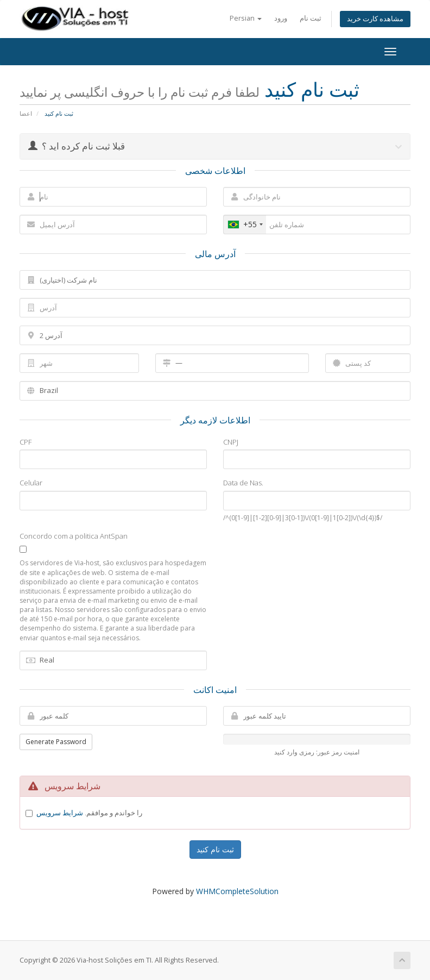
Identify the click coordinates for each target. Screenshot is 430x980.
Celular (31, 483)
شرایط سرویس (60, 813)
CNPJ (231, 442)
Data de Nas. (243, 483)
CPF (26, 442)
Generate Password (56, 742)
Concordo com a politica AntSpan (74, 536)
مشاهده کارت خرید (375, 19)
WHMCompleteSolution (237, 891)
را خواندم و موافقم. (89, 813)
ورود (281, 18)
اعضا (26, 113)
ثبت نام (311, 18)
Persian (246, 18)
